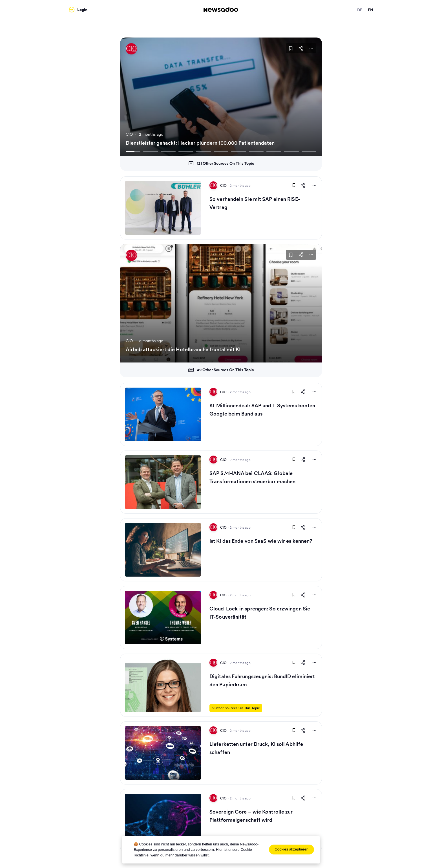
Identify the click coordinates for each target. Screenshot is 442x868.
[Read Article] (163, 208)
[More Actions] (311, 48)
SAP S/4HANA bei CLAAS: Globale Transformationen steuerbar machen (252, 477)
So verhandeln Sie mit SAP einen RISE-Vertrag (255, 203)
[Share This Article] (301, 48)
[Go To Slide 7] (238, 151)
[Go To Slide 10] (291, 151)
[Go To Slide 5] (203, 151)
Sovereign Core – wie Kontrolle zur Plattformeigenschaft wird (251, 816)
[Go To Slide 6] (221, 151)
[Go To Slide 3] (168, 151)
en (371, 10)
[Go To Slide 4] (186, 151)
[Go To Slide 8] (256, 151)
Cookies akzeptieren (291, 849)
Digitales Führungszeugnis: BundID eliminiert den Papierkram (262, 680)
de (360, 10)
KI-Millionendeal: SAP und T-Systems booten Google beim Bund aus (262, 410)
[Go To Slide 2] (151, 151)
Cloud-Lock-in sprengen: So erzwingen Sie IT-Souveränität (260, 613)
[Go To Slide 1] (133, 151)
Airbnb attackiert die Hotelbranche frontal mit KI (183, 349)
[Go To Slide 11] (309, 151)
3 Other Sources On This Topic (236, 708)
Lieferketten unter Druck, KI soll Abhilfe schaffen (256, 748)
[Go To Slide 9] (274, 151)
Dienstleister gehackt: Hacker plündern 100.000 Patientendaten (200, 143)
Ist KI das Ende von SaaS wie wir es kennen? (261, 541)
